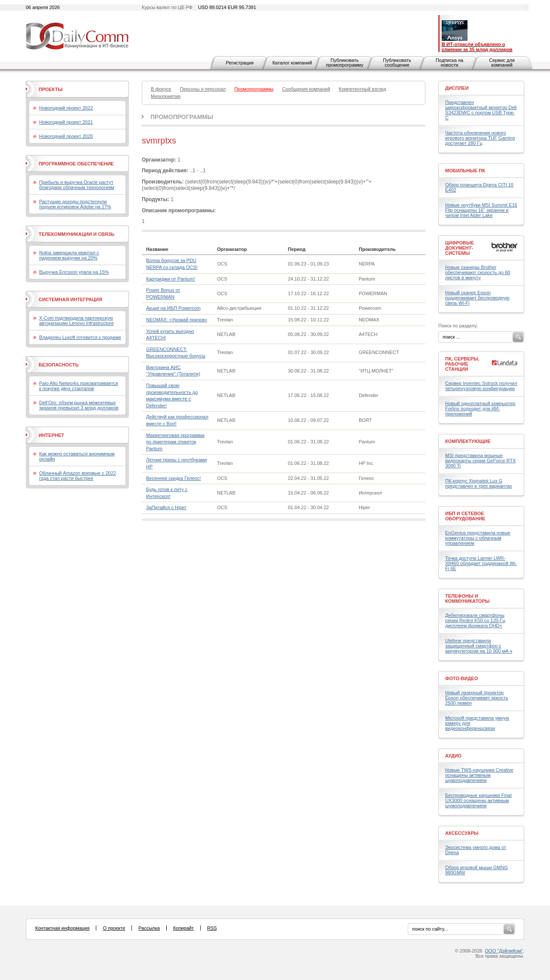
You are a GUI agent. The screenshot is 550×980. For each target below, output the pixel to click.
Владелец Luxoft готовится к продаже (80, 337)
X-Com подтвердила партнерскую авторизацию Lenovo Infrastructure (76, 321)
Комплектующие (468, 441)
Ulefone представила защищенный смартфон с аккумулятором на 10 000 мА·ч (479, 646)
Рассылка (149, 928)
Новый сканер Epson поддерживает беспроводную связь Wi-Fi (477, 298)
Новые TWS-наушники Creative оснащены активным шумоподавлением (479, 775)
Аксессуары (462, 833)
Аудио (453, 756)
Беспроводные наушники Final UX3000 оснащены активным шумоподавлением (478, 800)
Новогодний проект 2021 (66, 122)
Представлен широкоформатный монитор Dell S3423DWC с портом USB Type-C (481, 110)
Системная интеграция (70, 299)
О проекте (114, 928)
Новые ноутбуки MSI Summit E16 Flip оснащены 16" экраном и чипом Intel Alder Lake (481, 210)
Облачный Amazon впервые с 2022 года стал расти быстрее (78, 476)
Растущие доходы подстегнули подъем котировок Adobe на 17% (75, 204)
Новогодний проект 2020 (66, 136)
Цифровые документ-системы (460, 248)
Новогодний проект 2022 (66, 108)
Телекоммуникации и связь (76, 234)
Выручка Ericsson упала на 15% (74, 272)
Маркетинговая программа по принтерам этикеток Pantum (175, 442)
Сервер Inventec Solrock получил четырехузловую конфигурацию (481, 386)
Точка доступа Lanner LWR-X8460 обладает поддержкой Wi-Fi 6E (481, 563)
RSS (212, 928)
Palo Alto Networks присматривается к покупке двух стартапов (79, 386)
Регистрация (240, 63)
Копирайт (183, 928)
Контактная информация (62, 928)
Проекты (50, 89)
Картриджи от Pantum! (171, 279)
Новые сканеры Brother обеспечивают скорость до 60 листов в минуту (478, 272)
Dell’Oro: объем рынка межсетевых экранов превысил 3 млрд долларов (79, 405)
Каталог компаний (292, 63)
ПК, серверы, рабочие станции (462, 364)
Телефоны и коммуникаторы (467, 598)
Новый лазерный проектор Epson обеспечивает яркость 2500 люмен (477, 698)
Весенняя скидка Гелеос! (173, 478)
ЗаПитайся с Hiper (166, 507)
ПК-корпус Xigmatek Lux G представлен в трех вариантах (478, 483)
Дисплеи (457, 88)
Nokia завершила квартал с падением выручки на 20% (69, 255)
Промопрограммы (182, 117)
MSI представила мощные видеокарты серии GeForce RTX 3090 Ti (480, 461)
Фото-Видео (461, 678)
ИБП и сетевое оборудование (465, 516)
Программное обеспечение (76, 164)
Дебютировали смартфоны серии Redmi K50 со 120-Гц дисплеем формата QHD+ (475, 620)
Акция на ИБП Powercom (173, 308)
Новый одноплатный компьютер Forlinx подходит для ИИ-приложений (480, 409)
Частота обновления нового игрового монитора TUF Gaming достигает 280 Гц (480, 138)
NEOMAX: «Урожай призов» (177, 320)
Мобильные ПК (465, 171)
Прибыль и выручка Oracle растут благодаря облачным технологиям (77, 185)
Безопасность (59, 365)
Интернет (51, 435)
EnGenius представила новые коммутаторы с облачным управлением (478, 538)
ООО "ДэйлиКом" (504, 951)
